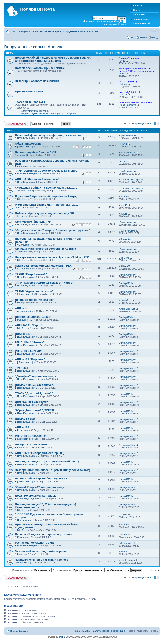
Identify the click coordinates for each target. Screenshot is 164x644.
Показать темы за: (32, 570)
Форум (137, 10)
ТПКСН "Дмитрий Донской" (34, 393)
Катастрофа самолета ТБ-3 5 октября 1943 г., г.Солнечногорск (137, 70)
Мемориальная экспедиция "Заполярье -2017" (47, 205)
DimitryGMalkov (127, 275)
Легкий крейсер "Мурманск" (34, 300)
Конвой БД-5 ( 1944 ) (130, 92)
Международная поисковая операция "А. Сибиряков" (49, 113)
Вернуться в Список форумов (23, 586)
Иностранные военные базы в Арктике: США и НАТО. (53, 257)
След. (154, 570)
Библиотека (139, 15)
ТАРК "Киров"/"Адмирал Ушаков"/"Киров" (44, 283)
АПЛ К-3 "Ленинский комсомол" (37, 179)
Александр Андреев (28, 498)
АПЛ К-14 (21, 308)
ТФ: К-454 (21, 368)
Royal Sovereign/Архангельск (35, 496)
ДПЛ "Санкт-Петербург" (31, 402)
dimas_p (123, 74)
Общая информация (29, 144)
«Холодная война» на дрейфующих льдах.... (46, 188)
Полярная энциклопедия (46, 31)
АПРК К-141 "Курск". (29, 325)
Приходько (23, 520)
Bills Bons (22, 199)
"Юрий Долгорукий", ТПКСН (34, 410)
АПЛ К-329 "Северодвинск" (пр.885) (40, 453)
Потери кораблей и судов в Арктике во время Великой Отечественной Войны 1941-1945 (53, 59)
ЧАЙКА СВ (125, 266)
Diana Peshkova (127, 105)
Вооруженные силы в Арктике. (81, 31)
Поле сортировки (78, 570)
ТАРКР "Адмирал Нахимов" (34, 291)
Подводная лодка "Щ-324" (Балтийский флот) (47, 462)
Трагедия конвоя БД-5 (30, 102)
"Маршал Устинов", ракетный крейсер (42, 560)
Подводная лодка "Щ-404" (33, 317)
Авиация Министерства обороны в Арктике (45, 249)
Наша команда (81, 631)
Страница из (142, 123)
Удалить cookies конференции (108, 631)
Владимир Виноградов (131, 180)
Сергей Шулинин (26, 269)
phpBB (62, 637)
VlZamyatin (23, 245)
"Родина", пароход (129, 58)
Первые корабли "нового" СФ (36, 152)
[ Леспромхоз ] (25, 146)
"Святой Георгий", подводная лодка (40, 487)
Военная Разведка (27, 173)
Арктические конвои (29, 91)
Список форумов (20, 31)
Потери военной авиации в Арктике (40, 68)
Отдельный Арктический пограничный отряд (47, 196)
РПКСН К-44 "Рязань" (30, 342)
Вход (155, 37)
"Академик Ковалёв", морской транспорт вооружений (53, 230)
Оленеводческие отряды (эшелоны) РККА (44, 266)
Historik (123, 84)
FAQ (133, 37)
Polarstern (22, 430)
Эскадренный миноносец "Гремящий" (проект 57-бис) (53, 470)
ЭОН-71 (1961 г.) (128, 82)
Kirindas (21, 447)
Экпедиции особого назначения (37, 81)
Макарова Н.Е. (25, 320)
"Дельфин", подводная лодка (36, 376)
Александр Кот (25, 311)
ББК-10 (123, 94)
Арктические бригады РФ (33, 222)
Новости (138, 6)
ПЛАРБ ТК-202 (25, 419)
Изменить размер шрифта (154, 31)
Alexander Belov (23, 155)
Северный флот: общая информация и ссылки (48, 135)
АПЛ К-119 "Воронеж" (30, 359)
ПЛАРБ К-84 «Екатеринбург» (35, 385)
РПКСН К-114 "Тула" (29, 351)
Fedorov (21, 167)
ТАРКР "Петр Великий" (31, 274)
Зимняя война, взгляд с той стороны (41, 551)
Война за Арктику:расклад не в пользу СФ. (45, 213)
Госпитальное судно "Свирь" (35, 543)
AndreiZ (123, 205)
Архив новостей (142, 24)
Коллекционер (141, 19)
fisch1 (122, 61)
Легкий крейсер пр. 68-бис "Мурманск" (42, 479)
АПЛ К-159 (22, 427)
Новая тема (16, 124)
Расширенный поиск (115, 24)
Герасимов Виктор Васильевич (136, 102)
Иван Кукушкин (25, 138)
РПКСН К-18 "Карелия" (31, 436)
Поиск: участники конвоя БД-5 (36, 111)
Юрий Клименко (128, 136)
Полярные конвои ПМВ (31, 444)
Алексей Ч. (125, 300)
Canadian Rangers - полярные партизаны (44, 534)
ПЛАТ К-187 (23, 334)
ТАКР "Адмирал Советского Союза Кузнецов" (47, 171)
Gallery (144, 37)
